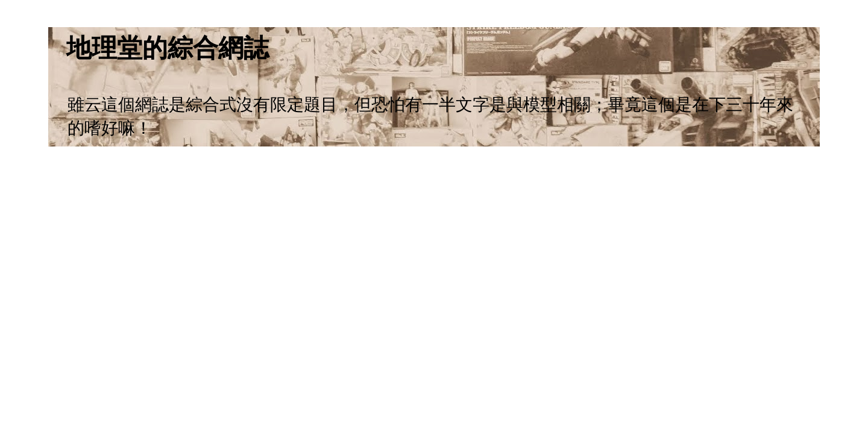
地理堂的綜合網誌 (168, 48)
